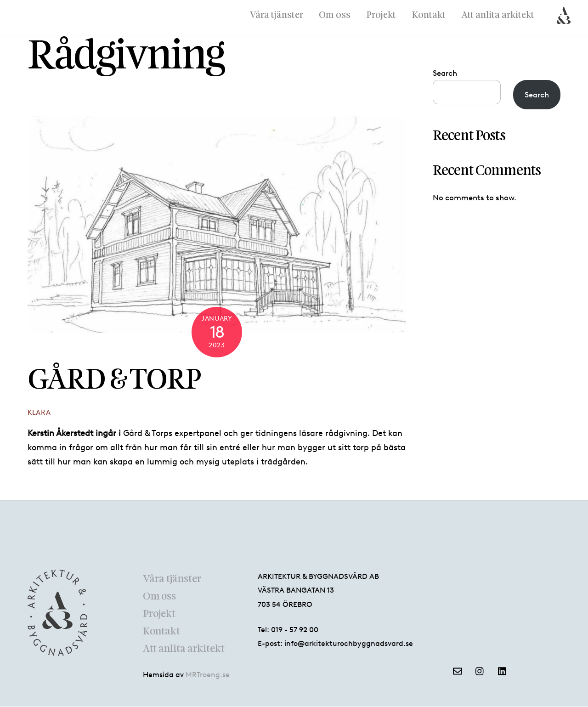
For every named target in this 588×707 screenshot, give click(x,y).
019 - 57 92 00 (295, 630)
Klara (39, 413)
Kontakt (429, 16)
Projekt (381, 16)
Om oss (335, 16)
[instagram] (480, 670)
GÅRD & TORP (114, 381)
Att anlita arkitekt (498, 16)
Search (445, 73)
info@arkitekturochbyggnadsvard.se (349, 644)
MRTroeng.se (208, 675)
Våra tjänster (277, 16)
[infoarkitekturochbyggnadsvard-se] (458, 670)
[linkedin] (503, 670)
